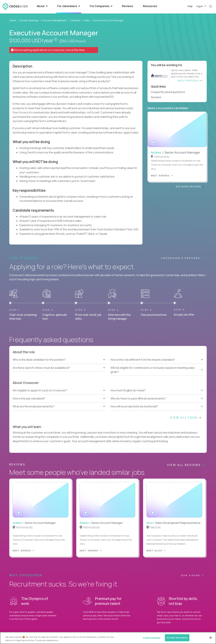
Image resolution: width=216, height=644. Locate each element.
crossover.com (61, 50)
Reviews (128, 6)
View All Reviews (186, 465)
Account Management (54, 20)
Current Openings (29, 20)
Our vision (193, 575)
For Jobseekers (69, 6)
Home (12, 20)
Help (190, 6)
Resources (150, 6)
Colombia (75, 20)
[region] (108, 638)
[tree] (59, 364)
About (42, 6)
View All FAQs (186, 418)
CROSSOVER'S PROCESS (183, 258)
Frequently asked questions (169, 92)
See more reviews (190, 186)
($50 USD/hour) (73, 41)
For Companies (101, 6)
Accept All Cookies (177, 638)
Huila (87, 20)
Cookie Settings (152, 638)
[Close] (211, 638)
